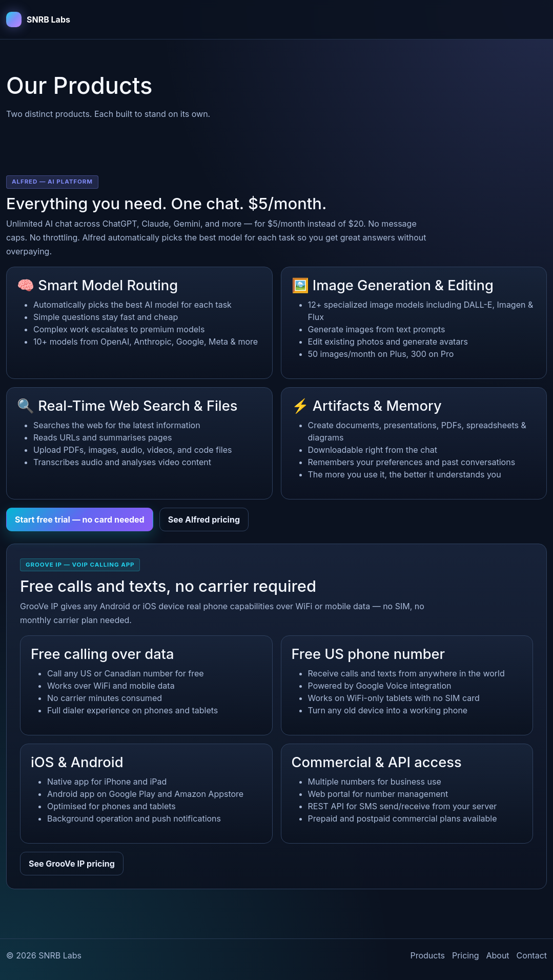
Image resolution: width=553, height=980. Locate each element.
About (497, 955)
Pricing (466, 955)
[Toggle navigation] (532, 19)
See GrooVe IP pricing (72, 864)
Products (427, 955)
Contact (532, 955)
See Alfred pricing (204, 519)
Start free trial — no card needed (80, 519)
